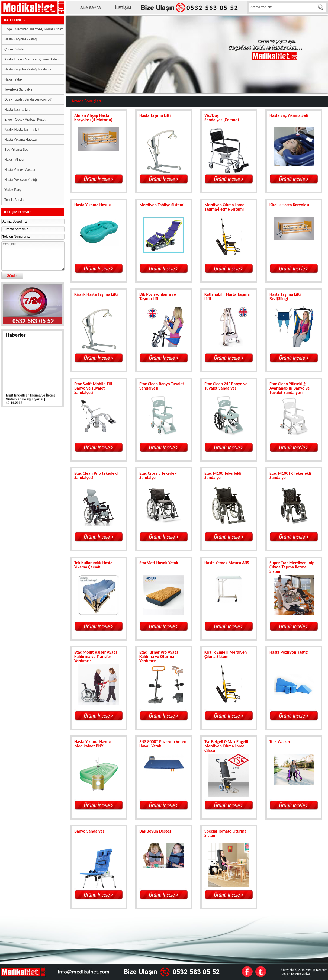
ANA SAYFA (91, 8)
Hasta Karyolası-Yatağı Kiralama (28, 69)
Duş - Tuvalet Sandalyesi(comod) (28, 99)
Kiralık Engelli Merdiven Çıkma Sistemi (32, 59)
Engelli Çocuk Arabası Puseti (25, 120)
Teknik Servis (14, 200)
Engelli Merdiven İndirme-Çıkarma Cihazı (34, 29)
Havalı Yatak (13, 79)
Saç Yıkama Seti (16, 150)
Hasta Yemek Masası (20, 170)
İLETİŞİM (123, 8)
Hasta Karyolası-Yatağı (21, 39)
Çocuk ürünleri (15, 49)
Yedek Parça (14, 190)
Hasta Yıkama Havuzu (20, 140)
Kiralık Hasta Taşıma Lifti (22, 130)
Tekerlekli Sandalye (18, 89)
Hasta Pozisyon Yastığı (21, 180)
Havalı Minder (14, 160)
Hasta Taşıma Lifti (17, 110)
